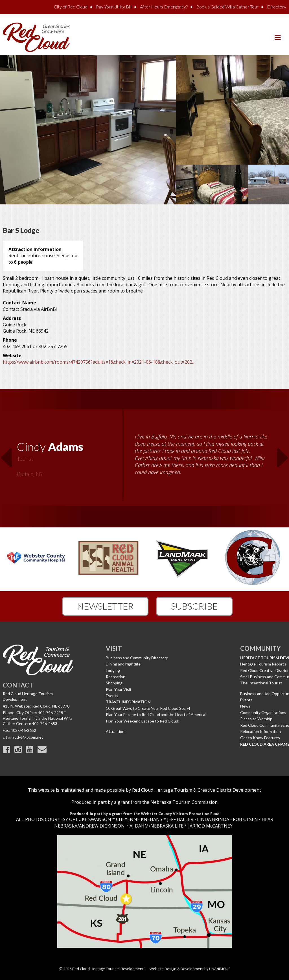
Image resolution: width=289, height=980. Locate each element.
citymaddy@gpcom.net (23, 737)
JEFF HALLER (180, 819)
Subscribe (194, 606)
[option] (144, 458)
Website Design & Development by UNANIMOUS (190, 969)
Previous (6, 454)
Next (283, 454)
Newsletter (105, 606)
